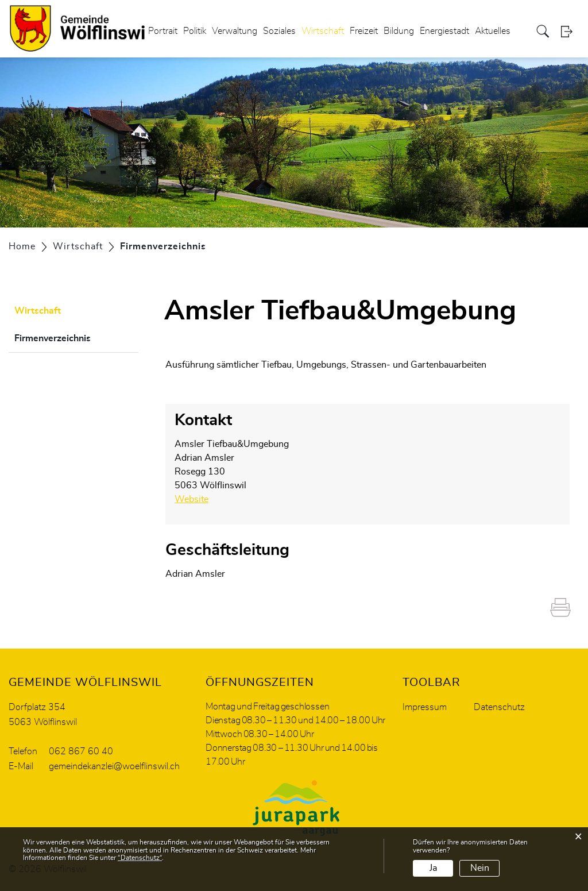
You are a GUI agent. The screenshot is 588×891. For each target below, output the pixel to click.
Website (197, 499)
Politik (195, 31)
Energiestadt (444, 31)
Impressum (425, 707)
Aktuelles (493, 31)
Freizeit (364, 31)
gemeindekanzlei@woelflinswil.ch (114, 766)
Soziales (279, 31)
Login (570, 31)
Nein (480, 868)
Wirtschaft (323, 31)
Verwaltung (235, 31)
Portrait (163, 31)
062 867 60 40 (81, 751)
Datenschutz (499, 707)
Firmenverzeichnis (76, 337)
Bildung (399, 31)
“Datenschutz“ (140, 858)
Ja (433, 868)
